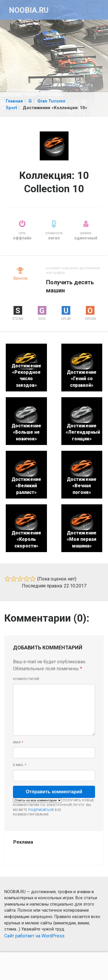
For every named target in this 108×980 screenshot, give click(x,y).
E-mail (20, 765)
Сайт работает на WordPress (34, 936)
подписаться (41, 810)
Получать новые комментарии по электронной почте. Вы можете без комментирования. (54, 807)
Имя (18, 742)
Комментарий (26, 679)
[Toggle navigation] (95, 8)
